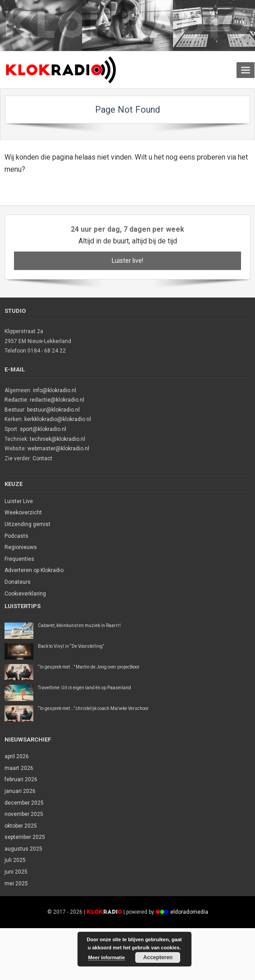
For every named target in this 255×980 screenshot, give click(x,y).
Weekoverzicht (23, 513)
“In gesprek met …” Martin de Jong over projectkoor (89, 667)
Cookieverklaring (25, 594)
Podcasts (16, 536)
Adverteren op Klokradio (34, 570)
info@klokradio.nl (55, 390)
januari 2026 (20, 791)
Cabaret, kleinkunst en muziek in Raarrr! (79, 625)
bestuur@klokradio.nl (53, 410)
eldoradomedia (189, 912)
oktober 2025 (21, 826)
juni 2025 (16, 872)
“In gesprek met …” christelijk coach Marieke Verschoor (93, 708)
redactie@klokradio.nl (57, 400)
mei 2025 (16, 884)
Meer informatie (107, 957)
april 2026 (17, 756)
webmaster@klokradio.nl (58, 449)
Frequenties (19, 559)
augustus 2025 (23, 849)
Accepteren (158, 957)
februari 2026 (21, 779)
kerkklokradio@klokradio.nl (58, 419)
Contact (42, 458)
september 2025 (25, 837)
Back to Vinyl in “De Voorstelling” (71, 646)
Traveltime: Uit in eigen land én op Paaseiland (84, 688)
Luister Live (19, 501)
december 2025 (24, 803)
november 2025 (24, 814)
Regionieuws (21, 547)
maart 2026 (19, 768)
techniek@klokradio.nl (57, 439)
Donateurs (18, 582)
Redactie (16, 400)
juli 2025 (15, 860)
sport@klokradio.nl (43, 429)
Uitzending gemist (27, 524)
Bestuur (14, 410)
